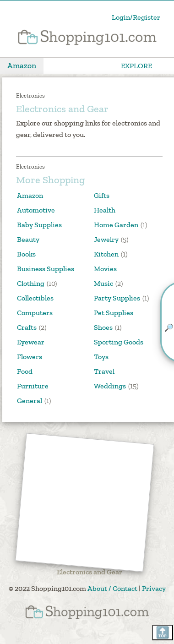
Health (105, 210)
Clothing (31, 283)
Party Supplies (117, 298)
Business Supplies (46, 269)
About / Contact (112, 588)
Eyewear (31, 342)
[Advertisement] (85, 503)
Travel (104, 371)
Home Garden (116, 225)
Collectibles (35, 298)
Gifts (102, 195)
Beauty (28, 239)
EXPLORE (136, 66)
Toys (101, 357)
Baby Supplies (39, 225)
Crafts (27, 327)
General (30, 401)
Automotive (36, 210)
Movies (105, 269)
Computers (35, 313)
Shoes (103, 327)
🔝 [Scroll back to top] (163, 632)
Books (26, 254)
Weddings (110, 386)
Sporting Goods (119, 342)
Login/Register (136, 17)
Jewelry (106, 239)
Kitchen (106, 254)
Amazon (22, 65)
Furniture (33, 386)
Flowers (30, 357)
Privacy (154, 588)
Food (25, 371)
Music (103, 283)
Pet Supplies (114, 313)
